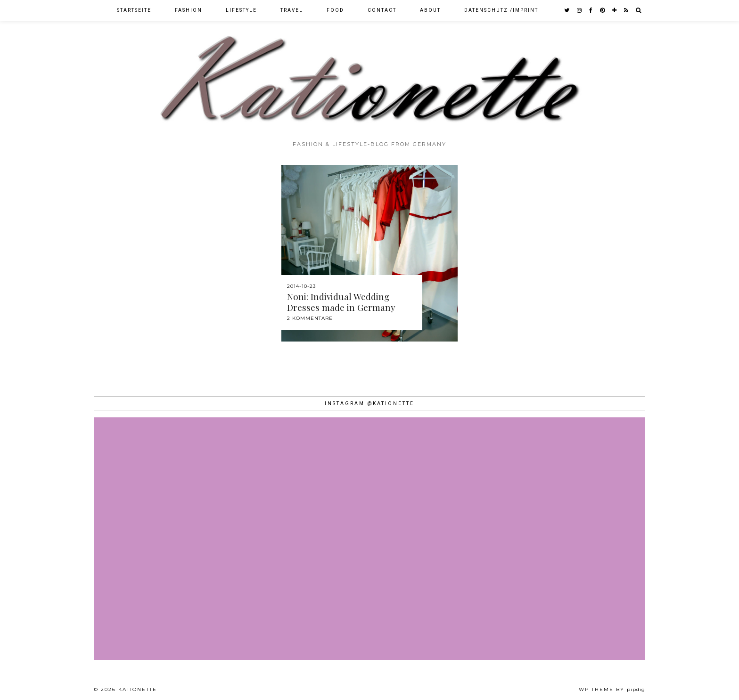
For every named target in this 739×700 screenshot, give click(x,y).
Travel (292, 10)
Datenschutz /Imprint (501, 10)
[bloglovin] (615, 10)
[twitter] (567, 10)
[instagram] (580, 10)
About (430, 10)
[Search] (639, 10)
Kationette (138, 689)
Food (335, 10)
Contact (382, 10)
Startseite (134, 10)
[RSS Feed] (627, 10)
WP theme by (612, 689)
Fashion (189, 10)
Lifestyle (241, 10)
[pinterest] (603, 10)
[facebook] (591, 10)
